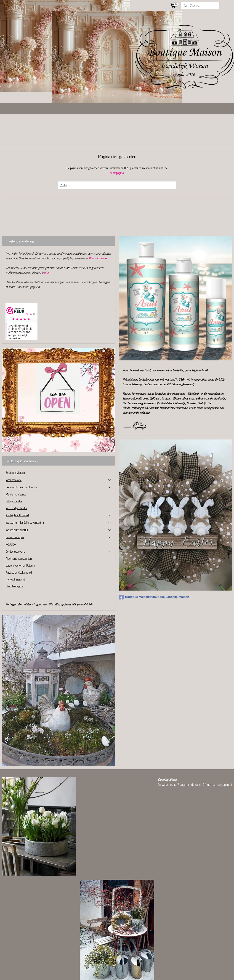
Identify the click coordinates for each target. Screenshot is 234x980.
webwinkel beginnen (129, 972)
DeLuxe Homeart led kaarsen (58, 459)
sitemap (110, 972)
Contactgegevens (58, 524)
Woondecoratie (58, 452)
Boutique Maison (15, 445)
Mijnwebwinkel (160, 972)
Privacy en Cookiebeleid (19, 545)
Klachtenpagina (15, 558)
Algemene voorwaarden (19, 531)
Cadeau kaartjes (58, 509)
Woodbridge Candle (16, 480)
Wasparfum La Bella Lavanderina (58, 495)
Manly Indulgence (16, 467)
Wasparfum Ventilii (58, 502)
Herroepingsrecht (15, 552)
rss (116, 972)
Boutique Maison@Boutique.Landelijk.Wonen (154, 570)
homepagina (117, 145)
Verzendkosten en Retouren (21, 538)
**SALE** (11, 517)
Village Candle (14, 473)
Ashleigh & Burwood (58, 487)
